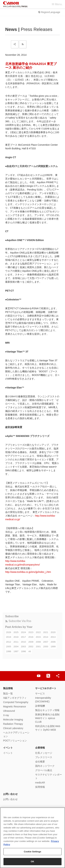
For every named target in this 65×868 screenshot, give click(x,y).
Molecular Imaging (13, 720)
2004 (16, 647)
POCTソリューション (15, 741)
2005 (9, 647)
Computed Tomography (16, 702)
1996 (23, 651)
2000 (46, 647)
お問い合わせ (10, 794)
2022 (38, 632)
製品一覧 (8, 693)
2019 (9, 637)
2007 (46, 642)
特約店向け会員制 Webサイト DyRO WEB (48, 728)
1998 (9, 651)
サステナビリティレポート (49, 776)
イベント (8, 748)
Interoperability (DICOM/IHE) (43, 700)
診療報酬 (40, 706)
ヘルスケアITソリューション (16, 734)
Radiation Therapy (13, 724)
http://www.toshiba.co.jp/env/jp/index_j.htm (28, 572)
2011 (16, 642)
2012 (9, 642)
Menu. (57, 4)
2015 (38, 637)
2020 (53, 632)
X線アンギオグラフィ (15, 698)
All (29, 651)
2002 (31, 647)
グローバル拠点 (44, 770)
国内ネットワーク (45, 766)
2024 (23, 632)
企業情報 (40, 748)
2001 (38, 647)
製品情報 (8, 688)
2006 (53, 642)
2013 (53, 637)
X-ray (6, 715)
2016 (31, 637)
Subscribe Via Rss (18, 621)
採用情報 (40, 787)
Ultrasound (9, 711)
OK (33, 861)
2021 (46, 632)
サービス (40, 693)
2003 (23, 647)
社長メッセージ (44, 753)
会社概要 (40, 762)
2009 (31, 642)
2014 (46, 637)
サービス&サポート (46, 688)
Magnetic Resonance (15, 707)
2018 (16, 637)
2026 (9, 632)
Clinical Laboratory (13, 728)
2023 (31, 632)
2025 (16, 632)
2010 (23, 642)
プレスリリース (44, 757)
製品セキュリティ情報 (47, 710)
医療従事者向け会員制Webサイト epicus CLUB (47, 718)
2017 (23, 637)
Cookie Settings (32, 852)
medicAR (40, 783)
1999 (53, 647)
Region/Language (49, 12)
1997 (16, 651)
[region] (32, 838)
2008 (38, 642)
